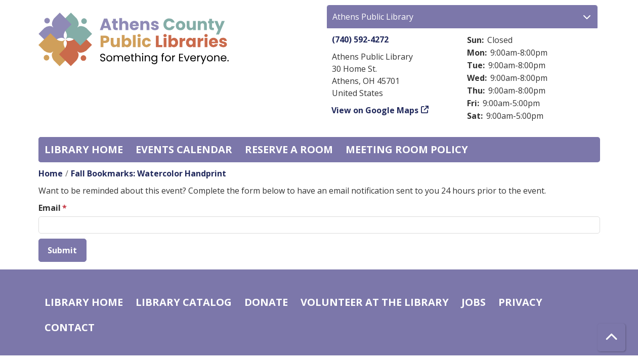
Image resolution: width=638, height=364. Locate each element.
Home (51, 173)
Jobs (474, 302)
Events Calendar (184, 149)
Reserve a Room (289, 149)
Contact (70, 327)
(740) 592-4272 (360, 39)
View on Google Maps (375, 110)
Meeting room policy (407, 149)
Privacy (520, 302)
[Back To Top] (611, 337)
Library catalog (184, 302)
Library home (84, 149)
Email (50, 208)
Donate (266, 302)
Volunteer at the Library (375, 302)
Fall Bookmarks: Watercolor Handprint (148, 173)
